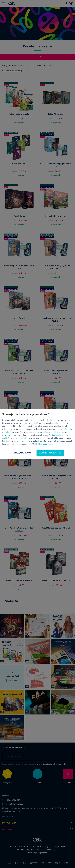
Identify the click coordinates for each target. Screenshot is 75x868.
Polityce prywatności (45, 444)
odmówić (21, 441)
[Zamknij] (73, 411)
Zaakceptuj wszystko (50, 453)
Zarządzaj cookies (23, 453)
